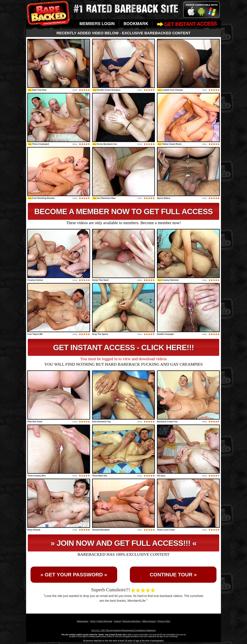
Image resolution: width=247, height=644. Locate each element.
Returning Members (132, 621)
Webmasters (82, 621)
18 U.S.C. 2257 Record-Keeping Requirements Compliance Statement (124, 630)
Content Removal (104, 621)
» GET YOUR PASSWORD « (74, 575)
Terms (93, 621)
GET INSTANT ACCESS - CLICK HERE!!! (124, 348)
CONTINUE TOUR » (173, 575)
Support (117, 621)
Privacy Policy (164, 621)
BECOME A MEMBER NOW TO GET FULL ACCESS (123, 211)
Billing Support (149, 621)
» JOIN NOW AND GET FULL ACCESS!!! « (124, 543)
